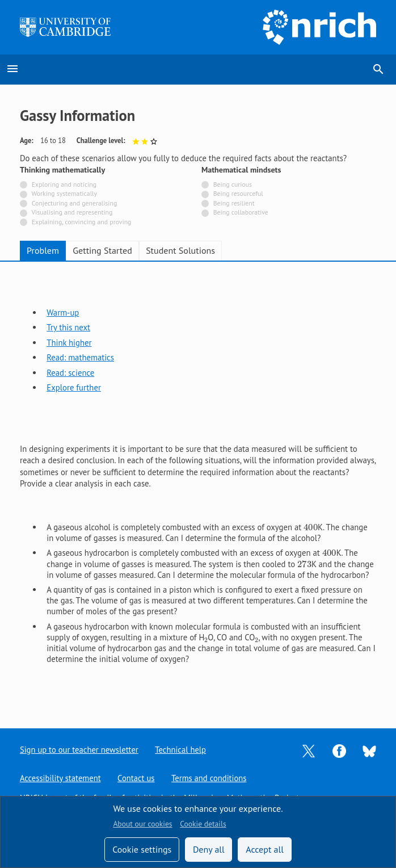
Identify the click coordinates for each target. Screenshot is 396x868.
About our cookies (142, 824)
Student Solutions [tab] (180, 250)
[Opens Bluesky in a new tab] (369, 750)
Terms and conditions (210, 778)
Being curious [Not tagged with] (233, 184)
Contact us (137, 778)
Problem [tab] (43, 250)
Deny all (209, 849)
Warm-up (63, 313)
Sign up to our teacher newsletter (79, 750)
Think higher (69, 343)
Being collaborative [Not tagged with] (241, 212)
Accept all (265, 849)
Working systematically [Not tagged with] (65, 193)
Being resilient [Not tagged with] (234, 203)
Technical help (181, 750)
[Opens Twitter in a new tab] (309, 750)
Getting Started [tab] (102, 250)
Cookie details (203, 824)
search (378, 69)
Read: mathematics (80, 357)
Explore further (74, 387)
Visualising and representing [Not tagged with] (72, 212)
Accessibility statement (60, 778)
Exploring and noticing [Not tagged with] (64, 184)
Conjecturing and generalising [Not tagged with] (74, 203)
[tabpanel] (198, 486)
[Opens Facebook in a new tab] (339, 750)
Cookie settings (142, 849)
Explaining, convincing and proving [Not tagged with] (82, 222)
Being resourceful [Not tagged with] (238, 193)
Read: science (70, 373)
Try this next (68, 327)
